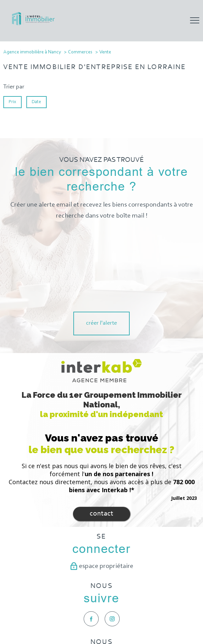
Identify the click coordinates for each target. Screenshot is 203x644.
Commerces (80, 52)
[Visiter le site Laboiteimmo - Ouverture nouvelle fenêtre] (102, 633)
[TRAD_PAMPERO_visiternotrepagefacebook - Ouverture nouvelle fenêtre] (91, 541)
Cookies (177, 619)
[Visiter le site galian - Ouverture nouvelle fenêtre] (101, 595)
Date (37, 102)
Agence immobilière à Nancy (32, 52)
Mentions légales (85, 619)
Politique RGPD (154, 619)
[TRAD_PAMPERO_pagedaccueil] (33, 24)
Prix (12, 102)
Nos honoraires (32, 619)
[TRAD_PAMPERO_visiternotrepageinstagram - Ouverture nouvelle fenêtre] (112, 541)
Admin (108, 619)
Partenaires (127, 619)
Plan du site (57, 619)
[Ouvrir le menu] (195, 21)
